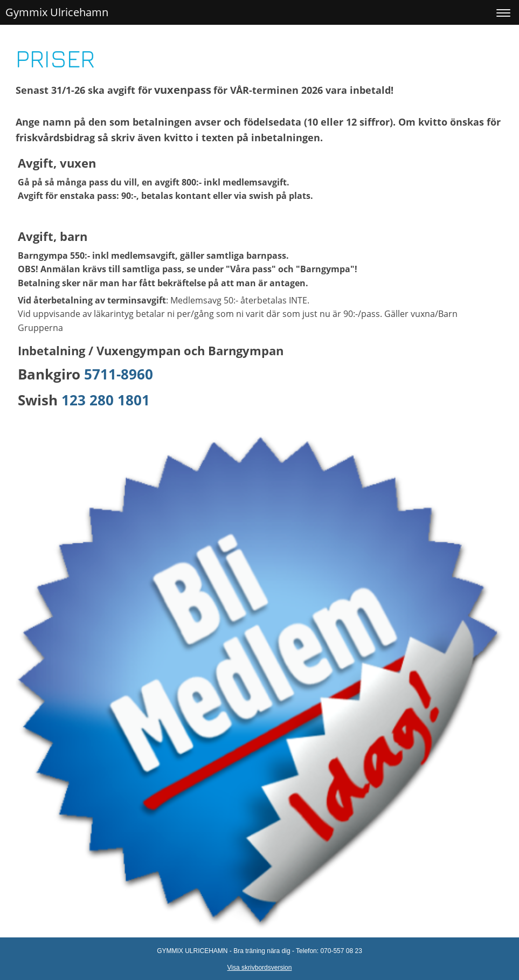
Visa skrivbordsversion (260, 968)
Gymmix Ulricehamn (57, 12)
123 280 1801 (106, 400)
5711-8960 (119, 374)
